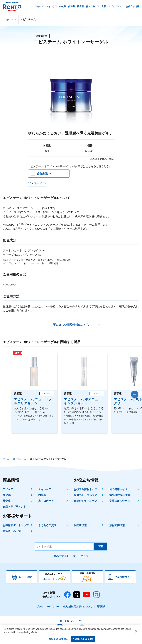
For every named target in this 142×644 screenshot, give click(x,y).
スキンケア (45, 490)
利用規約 (101, 608)
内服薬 (42, 496)
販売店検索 (80, 526)
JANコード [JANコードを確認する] (35, 184)
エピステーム (20, 460)
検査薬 (7, 502)
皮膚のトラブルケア (85, 496)
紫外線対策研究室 (120, 496)
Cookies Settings (58, 639)
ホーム (6, 460)
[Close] (136, 632)
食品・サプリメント (14, 508)
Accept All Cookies (83, 639)
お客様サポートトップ (16, 526)
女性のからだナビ (120, 502)
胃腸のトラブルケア (85, 502)
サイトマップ (81, 557)
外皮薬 (7, 496)
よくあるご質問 (47, 526)
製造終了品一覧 (12, 532)
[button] (135, 396)
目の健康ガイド (118, 490)
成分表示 (42, 174)
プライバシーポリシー (48, 608)
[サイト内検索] (64, 548)
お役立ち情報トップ (85, 490)
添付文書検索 (117, 526)
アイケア (8, 490)
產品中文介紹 (61, 557)
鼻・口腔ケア (46, 502)
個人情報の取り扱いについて (78, 608)
